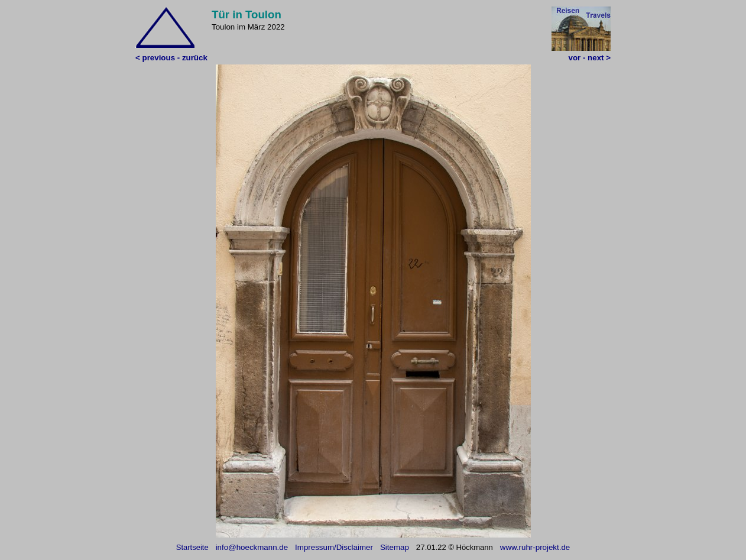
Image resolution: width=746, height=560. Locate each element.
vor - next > (590, 58)
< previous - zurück (171, 58)
